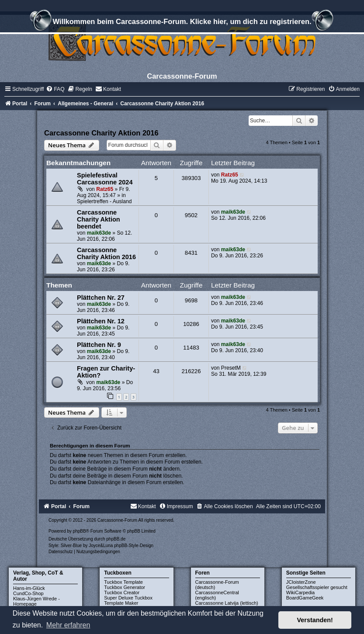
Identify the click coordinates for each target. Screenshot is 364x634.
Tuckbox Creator (122, 592)
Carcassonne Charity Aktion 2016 (101, 133)
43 (156, 371)
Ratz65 (105, 189)
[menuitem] (55, 89)
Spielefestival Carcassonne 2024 (105, 179)
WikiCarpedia (300, 592)
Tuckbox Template (123, 582)
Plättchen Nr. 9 (99, 345)
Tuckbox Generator (125, 587)
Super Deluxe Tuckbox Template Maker (128, 600)
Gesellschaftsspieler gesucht (317, 587)
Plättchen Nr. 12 (101, 321)
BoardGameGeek (305, 598)
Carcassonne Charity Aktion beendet (99, 219)
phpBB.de (116, 539)
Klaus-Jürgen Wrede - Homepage (36, 601)
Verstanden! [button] (315, 620)
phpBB (80, 531)
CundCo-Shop (28, 593)
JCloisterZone (301, 582)
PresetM (231, 368)
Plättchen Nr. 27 (101, 298)
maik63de (99, 233)
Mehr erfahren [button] (68, 625)
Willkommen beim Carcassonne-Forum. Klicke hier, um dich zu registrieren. (182, 23)
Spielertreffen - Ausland (104, 201)
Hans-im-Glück (29, 588)
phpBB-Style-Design (134, 546)
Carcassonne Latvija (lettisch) (227, 603)
